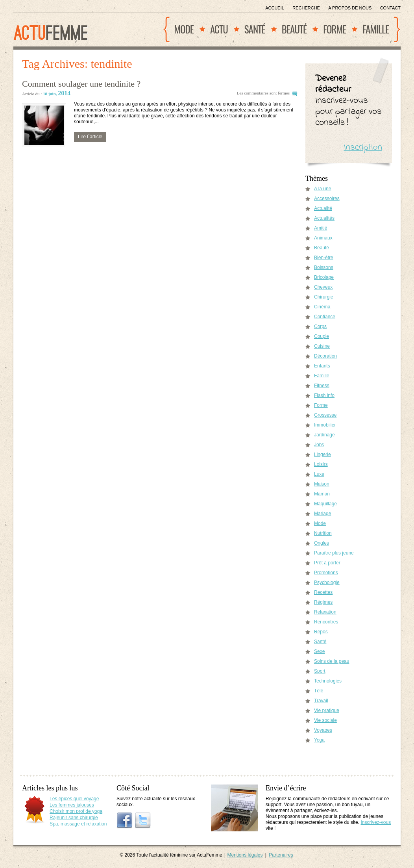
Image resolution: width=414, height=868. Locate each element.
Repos (321, 632)
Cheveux (323, 287)
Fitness (322, 386)
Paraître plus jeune (334, 553)
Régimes (323, 602)
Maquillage (325, 504)
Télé (319, 691)
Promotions (326, 573)
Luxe (319, 474)
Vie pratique (327, 710)
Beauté (294, 29)
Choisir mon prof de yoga (76, 811)
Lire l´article (90, 137)
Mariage (323, 514)
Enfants (322, 366)
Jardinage (324, 435)
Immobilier (325, 425)
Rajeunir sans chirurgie (74, 818)
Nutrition (323, 533)
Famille (376, 29)
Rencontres (326, 622)
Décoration (325, 356)
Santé (255, 29)
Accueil (275, 8)
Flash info (324, 395)
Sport (320, 671)
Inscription (363, 147)
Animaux (323, 238)
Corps (320, 326)
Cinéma (322, 307)
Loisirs (321, 464)
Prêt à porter (327, 563)
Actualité (323, 208)
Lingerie (323, 454)
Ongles (322, 543)
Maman (322, 494)
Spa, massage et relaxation (78, 824)
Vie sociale (325, 720)
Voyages (323, 730)
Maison (322, 484)
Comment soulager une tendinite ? (81, 84)
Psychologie (327, 582)
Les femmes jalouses (72, 805)
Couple (322, 336)
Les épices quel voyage (74, 799)
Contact (390, 8)
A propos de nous (350, 8)
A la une (323, 189)
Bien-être (324, 258)
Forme (335, 29)
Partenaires (281, 855)
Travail (321, 701)
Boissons (324, 267)
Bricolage (324, 277)
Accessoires (327, 198)
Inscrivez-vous (376, 822)
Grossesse (325, 415)
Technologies (328, 681)
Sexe (319, 651)
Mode (184, 29)
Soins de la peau (332, 661)
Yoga (319, 740)
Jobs (319, 445)
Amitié (321, 228)
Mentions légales (245, 855)
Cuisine (322, 346)
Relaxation (325, 612)
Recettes (323, 592)
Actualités (324, 218)
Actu (219, 29)
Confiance (325, 317)
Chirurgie (324, 297)
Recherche (306, 8)
